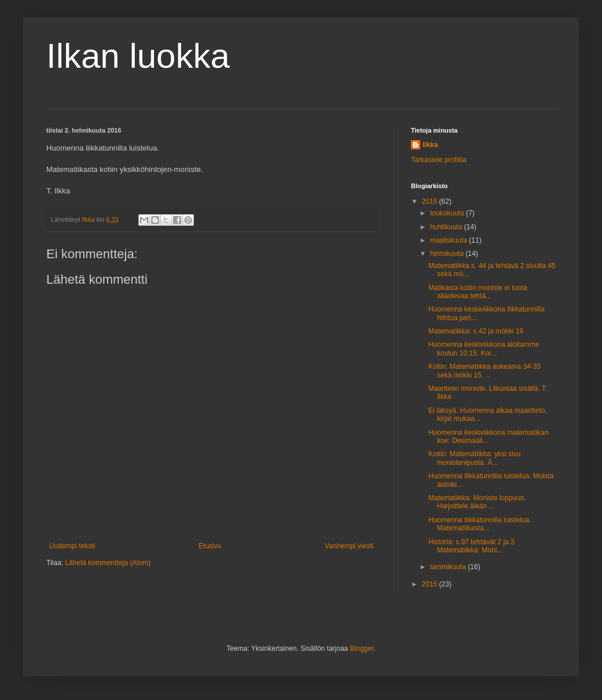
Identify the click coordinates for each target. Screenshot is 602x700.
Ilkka (430, 145)
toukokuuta (448, 213)
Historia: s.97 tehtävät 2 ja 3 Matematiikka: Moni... (471, 546)
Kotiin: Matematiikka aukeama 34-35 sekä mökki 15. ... (484, 371)
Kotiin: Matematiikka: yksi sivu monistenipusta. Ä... (474, 458)
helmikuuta (448, 254)
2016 (431, 201)
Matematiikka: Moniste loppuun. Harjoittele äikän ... (477, 502)
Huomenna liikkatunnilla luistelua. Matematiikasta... (480, 524)
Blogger (362, 648)
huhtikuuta (447, 227)
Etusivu (210, 546)
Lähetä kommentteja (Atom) (108, 563)
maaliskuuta (449, 240)
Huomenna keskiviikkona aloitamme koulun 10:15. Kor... (484, 349)
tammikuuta (449, 567)
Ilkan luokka (138, 56)
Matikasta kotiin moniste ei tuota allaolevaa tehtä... (478, 292)
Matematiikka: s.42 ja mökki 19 (476, 331)
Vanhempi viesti (349, 546)
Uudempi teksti (72, 546)
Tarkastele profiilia (439, 160)
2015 (431, 584)
